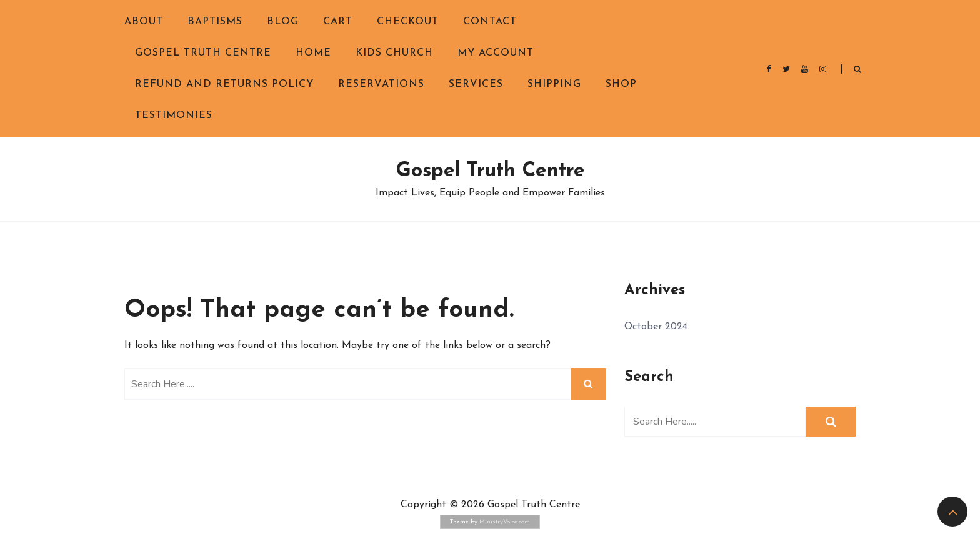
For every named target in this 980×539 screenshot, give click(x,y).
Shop (621, 84)
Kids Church (394, 53)
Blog (283, 22)
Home (313, 53)
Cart (338, 22)
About (144, 22)
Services (476, 84)
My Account (496, 53)
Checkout (408, 22)
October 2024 (656, 327)
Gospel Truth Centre (203, 53)
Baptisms (215, 22)
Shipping (554, 84)
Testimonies (174, 116)
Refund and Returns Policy (224, 84)
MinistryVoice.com (505, 522)
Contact (490, 22)
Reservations (381, 84)
